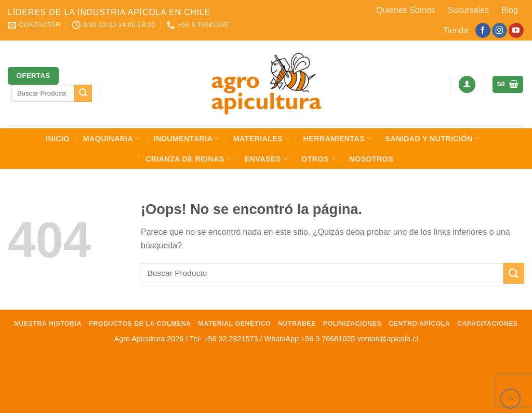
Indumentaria (187, 138)
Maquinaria (112, 138)
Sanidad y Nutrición (432, 138)
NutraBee (297, 324)
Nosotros (371, 159)
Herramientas (338, 138)
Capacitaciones (488, 324)
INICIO (58, 139)
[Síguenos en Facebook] (483, 31)
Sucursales (468, 10)
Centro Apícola (419, 324)
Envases (266, 159)
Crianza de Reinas (188, 159)
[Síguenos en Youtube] (516, 31)
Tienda (456, 30)
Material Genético (235, 324)
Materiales (262, 138)
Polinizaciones (353, 324)
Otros (318, 159)
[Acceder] (467, 84)
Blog (510, 10)
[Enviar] (83, 94)
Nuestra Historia (48, 324)
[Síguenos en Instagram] (500, 31)
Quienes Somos (406, 10)
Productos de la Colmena (140, 324)
